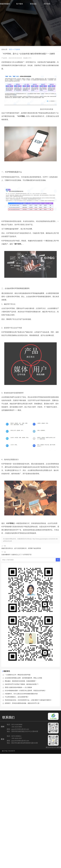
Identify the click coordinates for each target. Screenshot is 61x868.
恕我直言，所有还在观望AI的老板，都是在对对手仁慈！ (23, 703)
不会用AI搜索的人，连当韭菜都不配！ (17, 697)
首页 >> (12, 49)
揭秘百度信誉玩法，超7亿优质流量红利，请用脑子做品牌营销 (21, 548)
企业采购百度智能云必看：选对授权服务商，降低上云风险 (24, 678)
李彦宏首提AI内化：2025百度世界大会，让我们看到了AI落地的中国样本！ (29, 700)
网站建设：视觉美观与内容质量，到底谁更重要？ (21, 681)
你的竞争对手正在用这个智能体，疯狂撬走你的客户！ (22, 684)
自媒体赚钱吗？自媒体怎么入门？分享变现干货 (16, 555)
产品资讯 (17, 49)
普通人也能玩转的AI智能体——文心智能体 (18, 687)
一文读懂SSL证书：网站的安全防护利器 (18, 675)
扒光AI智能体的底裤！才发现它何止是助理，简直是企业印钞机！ (26, 691)
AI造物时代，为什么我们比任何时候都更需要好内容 (21, 694)
